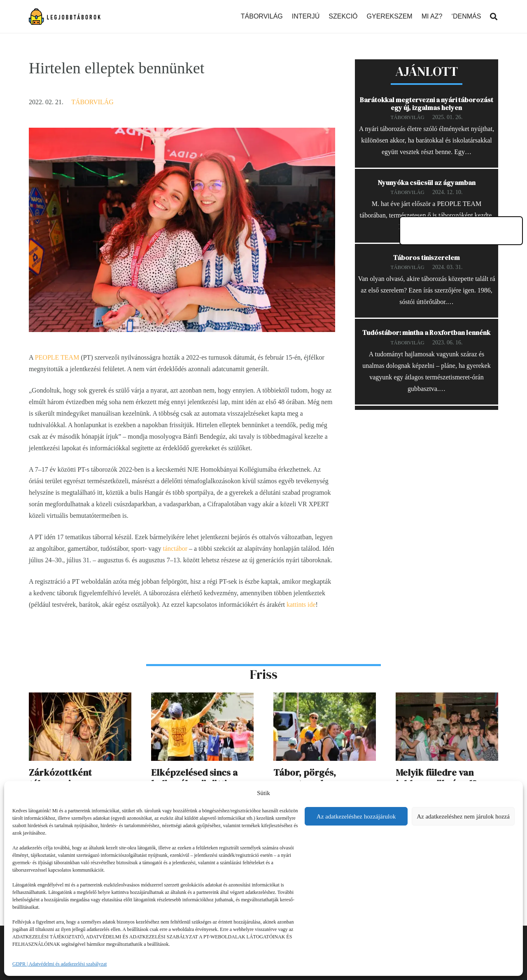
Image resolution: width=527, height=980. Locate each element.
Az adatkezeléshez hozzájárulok (356, 816)
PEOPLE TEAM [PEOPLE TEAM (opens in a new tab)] (57, 357)
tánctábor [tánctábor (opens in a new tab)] (175, 548)
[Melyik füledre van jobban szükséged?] (447, 698)
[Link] (65, 16)
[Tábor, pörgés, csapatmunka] (325, 698)
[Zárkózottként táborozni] (80, 698)
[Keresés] (494, 17)
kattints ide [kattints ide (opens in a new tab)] (301, 605)
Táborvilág (92, 102)
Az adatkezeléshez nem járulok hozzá (463, 816)
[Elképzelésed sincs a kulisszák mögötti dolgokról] (202, 698)
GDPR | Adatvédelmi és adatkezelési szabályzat (59, 964)
